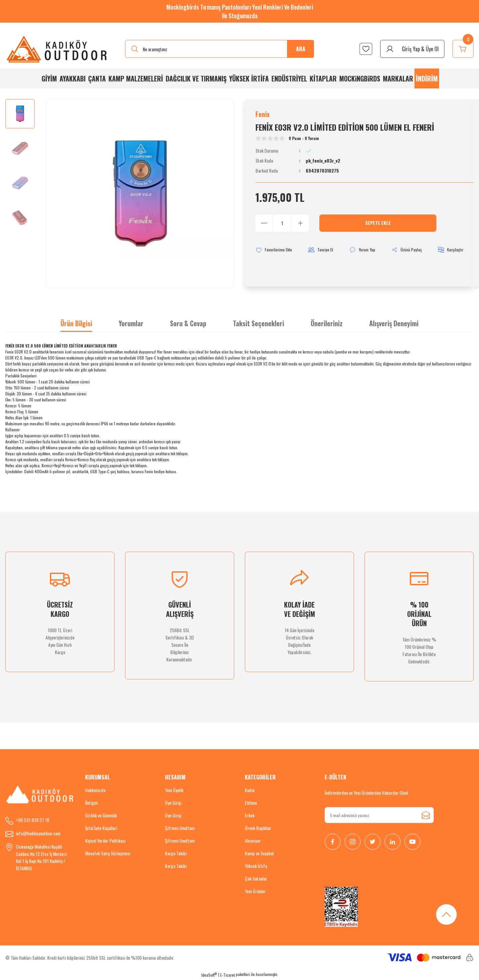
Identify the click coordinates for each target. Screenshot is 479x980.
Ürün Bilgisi (76, 324)
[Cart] (463, 49)
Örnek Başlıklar (258, 829)
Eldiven (251, 803)
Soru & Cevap (188, 324)
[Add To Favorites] (275, 252)
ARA (301, 49)
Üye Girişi (173, 803)
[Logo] (57, 49)
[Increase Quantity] (300, 224)
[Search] (220, 49)
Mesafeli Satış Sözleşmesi (108, 854)
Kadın (250, 791)
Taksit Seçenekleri (258, 324)
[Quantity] (282, 224)
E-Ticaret (228, 975)
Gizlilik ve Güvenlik (101, 816)
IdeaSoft (209, 975)
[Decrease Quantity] (264, 224)
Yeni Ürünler (255, 892)
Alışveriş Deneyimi (394, 324)
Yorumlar (131, 324)
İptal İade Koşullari (101, 829)
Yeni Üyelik (174, 791)
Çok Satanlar (256, 879)
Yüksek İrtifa (256, 866)
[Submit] (426, 816)
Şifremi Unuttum (180, 829)
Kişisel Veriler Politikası (105, 841)
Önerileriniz (327, 324)
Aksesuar (253, 841)
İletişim (91, 803)
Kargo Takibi (176, 854)
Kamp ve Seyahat (259, 854)
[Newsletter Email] (379, 816)
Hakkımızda (95, 791)
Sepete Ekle (378, 224)
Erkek (250, 816)
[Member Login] (412, 49)
